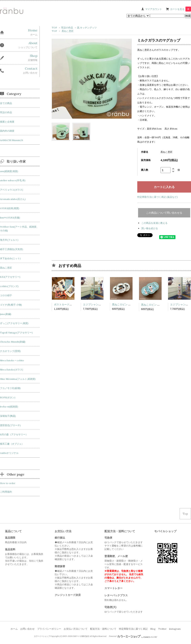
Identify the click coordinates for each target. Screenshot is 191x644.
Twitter (162, 629)
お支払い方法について (76, 629)
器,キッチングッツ (87, 28)
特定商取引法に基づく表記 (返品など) (157, 197)
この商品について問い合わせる (164, 213)
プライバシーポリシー (49, 629)
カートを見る (181, 9)
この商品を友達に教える (154, 223)
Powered (133, 636)
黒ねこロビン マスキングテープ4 (160, 305)
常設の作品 (67, 28)
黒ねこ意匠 (68, 31)
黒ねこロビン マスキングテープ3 (131, 304)
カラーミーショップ (42, 636)
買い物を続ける (150, 228)
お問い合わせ (27, 629)
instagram (175, 629)
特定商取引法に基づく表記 (133, 629)
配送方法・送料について (103, 629)
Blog (153, 629)
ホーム (14, 629)
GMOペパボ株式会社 (81, 636)
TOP (54, 28)
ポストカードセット (66, 304)
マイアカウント (154, 9)
